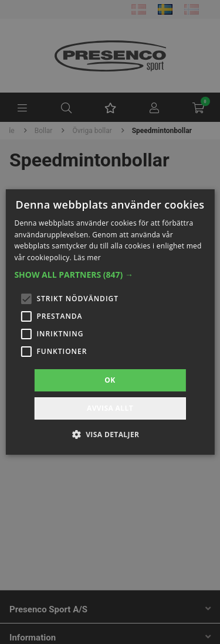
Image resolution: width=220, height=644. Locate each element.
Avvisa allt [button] (110, 408)
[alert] (110, 322)
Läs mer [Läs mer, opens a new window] (87, 258)
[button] (110, 275)
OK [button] (110, 380)
